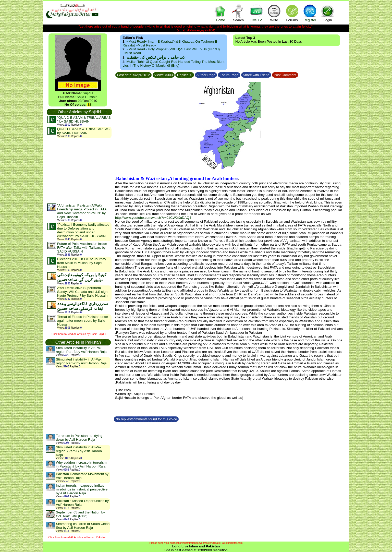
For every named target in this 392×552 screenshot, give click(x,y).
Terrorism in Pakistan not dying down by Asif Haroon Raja (79, 438)
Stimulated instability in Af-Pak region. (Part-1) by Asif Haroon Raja (79, 451)
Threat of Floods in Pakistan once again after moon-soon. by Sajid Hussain (83, 321)
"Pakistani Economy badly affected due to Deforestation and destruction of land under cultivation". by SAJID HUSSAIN (83, 230)
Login (328, 13)
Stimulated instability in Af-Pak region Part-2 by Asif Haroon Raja (81, 361)
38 (89, 105)
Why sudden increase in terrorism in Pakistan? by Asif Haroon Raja (81, 464)
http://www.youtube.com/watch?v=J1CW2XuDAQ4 (153, 218)
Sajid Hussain (87, 97)
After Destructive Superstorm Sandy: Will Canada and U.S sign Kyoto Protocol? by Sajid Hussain (82, 292)
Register (310, 13)
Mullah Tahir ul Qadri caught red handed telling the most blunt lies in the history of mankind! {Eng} (173, 64)
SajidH (88, 93)
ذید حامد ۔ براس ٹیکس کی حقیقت (156, 57)
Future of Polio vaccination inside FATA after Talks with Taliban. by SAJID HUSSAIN (82, 248)
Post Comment (285, 75)
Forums (292, 13)
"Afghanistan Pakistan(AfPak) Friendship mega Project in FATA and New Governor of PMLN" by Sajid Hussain (82, 211)
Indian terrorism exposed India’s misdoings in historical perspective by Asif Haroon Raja (82, 489)
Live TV (256, 13)
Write (274, 13)
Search (238, 13)
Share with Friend (256, 75)
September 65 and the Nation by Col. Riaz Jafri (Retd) (80, 514)
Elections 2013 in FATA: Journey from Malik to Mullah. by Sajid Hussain (82, 263)
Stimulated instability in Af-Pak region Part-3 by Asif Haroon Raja (81, 350)
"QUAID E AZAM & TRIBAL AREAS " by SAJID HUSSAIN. (84, 119)
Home (220, 13)
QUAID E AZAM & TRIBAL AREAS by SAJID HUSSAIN (83, 131)
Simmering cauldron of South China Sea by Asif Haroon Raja (83, 526)
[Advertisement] (79, 171)
